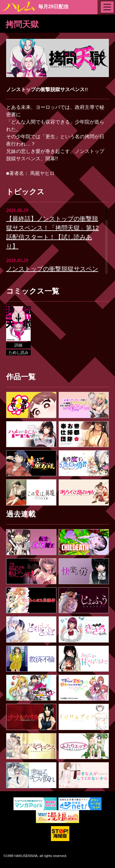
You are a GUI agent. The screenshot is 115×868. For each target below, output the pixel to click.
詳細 (18, 345)
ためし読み (19, 352)
